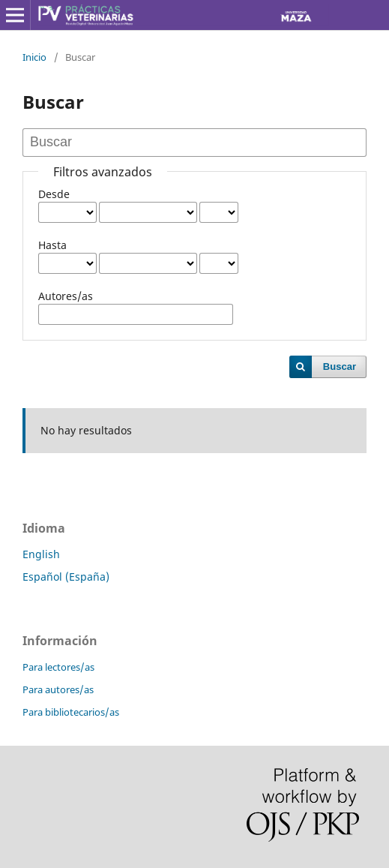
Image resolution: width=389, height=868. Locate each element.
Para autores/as (58, 689)
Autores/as (66, 296)
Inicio (34, 57)
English (41, 554)
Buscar (340, 366)
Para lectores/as (58, 667)
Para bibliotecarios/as (71, 712)
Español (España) (66, 577)
